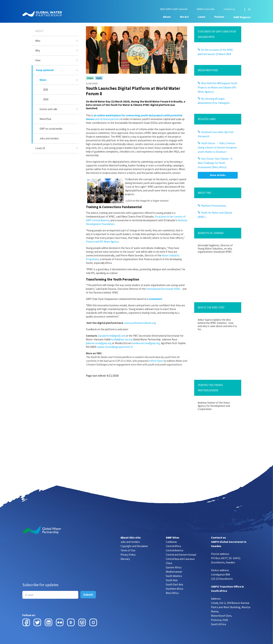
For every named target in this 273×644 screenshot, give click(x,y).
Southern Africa (174, 589)
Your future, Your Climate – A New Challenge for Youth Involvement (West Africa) (215, 163)
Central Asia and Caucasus (180, 559)
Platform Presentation (214, 206)
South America (174, 576)
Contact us (229, 9)
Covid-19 (40, 148)
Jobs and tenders (49, 138)
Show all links (218, 175)
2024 (46, 99)
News (43, 80)
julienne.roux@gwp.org (99, 343)
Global (90, 78)
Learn (202, 17)
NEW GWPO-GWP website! (174, 9)
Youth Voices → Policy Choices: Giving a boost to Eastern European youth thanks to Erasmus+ (217, 147)
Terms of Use (128, 550)
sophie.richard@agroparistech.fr (115, 347)
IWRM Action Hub (206, 9)
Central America (174, 550)
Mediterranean (174, 572)
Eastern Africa (174, 567)
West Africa (172, 593)
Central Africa (173, 546)
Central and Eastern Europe (181, 555)
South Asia (172, 580)
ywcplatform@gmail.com (112, 336)
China (169, 563)
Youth (99, 78)
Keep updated (45, 70)
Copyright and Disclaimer (134, 546)
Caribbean (171, 542)
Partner (219, 17)
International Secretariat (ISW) (163, 289)
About (167, 17)
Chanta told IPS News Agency (102, 242)
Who (38, 41)
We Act (184, 17)
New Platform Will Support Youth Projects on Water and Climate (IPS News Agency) (218, 87)
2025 (46, 90)
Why (38, 51)
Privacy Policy (128, 555)
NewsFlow (45, 119)
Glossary (125, 559)
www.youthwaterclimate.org (140, 323)
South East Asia (174, 584)
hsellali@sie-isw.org (122, 339)
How (38, 60)
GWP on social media (51, 129)
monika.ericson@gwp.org (146, 343)
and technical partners (107, 119)
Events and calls (48, 109)
